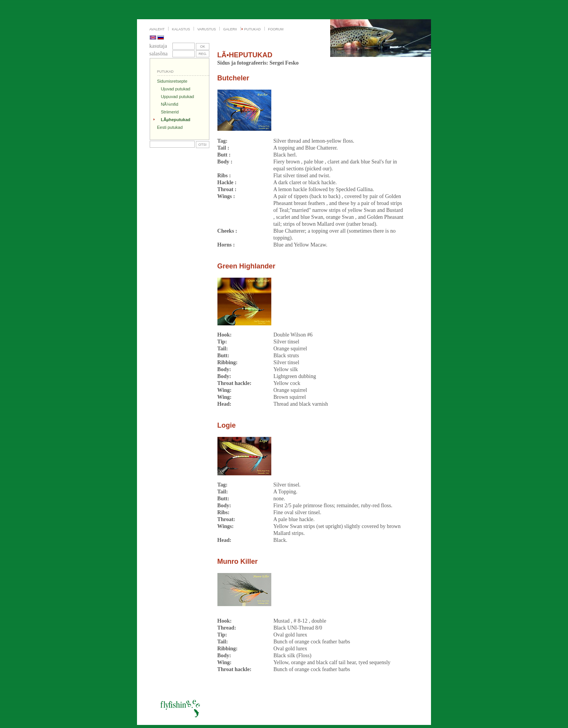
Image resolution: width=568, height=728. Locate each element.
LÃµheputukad (176, 120)
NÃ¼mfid (170, 104)
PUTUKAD (253, 29)
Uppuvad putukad (177, 97)
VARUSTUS (207, 29)
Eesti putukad (170, 127)
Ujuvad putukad (175, 89)
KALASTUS (181, 29)
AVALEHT (157, 29)
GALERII (230, 29)
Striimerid (170, 112)
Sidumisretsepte (172, 81)
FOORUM (276, 29)
